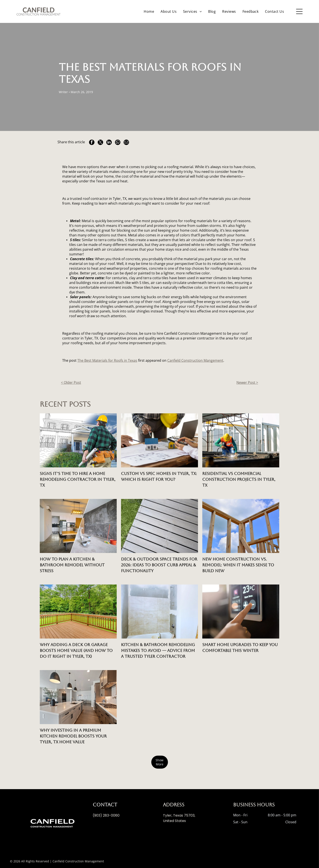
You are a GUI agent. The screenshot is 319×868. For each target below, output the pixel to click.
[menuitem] (149, 11)
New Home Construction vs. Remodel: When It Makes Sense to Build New (238, 565)
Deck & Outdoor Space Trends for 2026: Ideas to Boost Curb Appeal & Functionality (159, 565)
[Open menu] (299, 11)
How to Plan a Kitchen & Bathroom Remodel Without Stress (72, 565)
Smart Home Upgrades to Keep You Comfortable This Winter (240, 648)
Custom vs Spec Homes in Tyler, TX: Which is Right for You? (159, 476)
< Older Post (71, 382)
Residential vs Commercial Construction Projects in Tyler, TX (239, 479)
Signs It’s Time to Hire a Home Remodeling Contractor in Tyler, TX (78, 479)
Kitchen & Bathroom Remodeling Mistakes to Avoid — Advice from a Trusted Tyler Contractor (158, 651)
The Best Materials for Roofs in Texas (107, 360)
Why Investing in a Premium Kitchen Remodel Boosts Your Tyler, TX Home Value (73, 736)
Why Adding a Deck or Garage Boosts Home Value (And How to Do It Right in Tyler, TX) (76, 651)
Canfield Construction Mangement (195, 360)
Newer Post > (247, 382)
